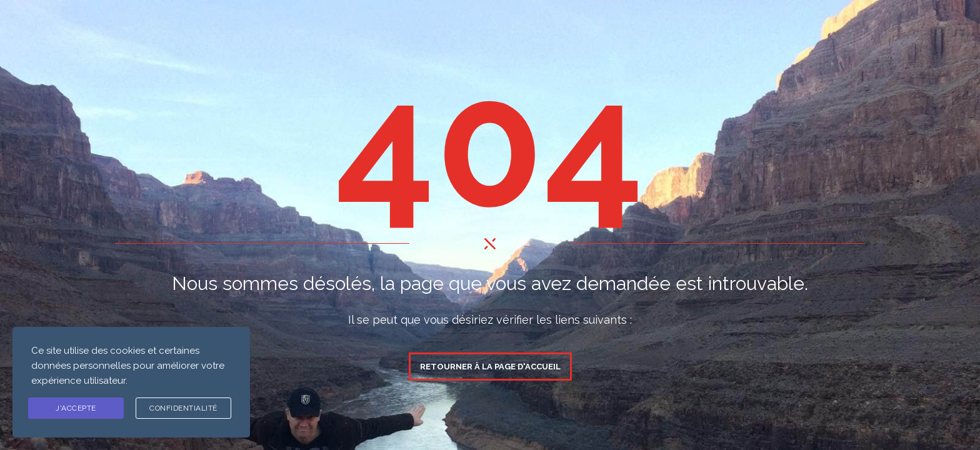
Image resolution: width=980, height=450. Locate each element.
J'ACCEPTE (76, 408)
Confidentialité (183, 408)
